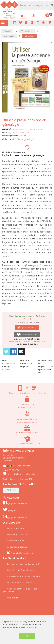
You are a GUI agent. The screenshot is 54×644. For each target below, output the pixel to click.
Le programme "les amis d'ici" (21, 583)
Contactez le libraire (16, 541)
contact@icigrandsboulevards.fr (19, 474)
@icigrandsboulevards (15, 504)
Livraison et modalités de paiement (23, 564)
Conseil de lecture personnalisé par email (26, 576)
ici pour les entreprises (17, 547)
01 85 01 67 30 (11, 470)
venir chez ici (22, 18)
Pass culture (13, 598)
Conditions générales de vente (21, 570)
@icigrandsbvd (12, 510)
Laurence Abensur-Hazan (23, 129)
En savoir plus (9, 15)
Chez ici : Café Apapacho (22, 553)
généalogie (7, 370)
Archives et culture (20, 133)
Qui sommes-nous (15, 528)
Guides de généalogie (24, 139)
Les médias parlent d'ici (18, 534)
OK (27, 636)
